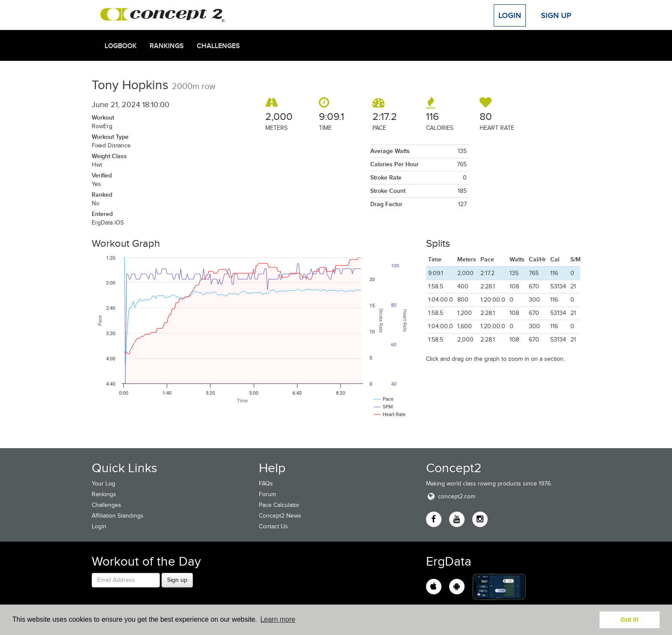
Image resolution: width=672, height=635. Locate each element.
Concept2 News (280, 516)
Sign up (177, 580)
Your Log (103, 484)
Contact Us (273, 526)
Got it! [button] (630, 620)
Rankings (167, 46)
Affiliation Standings (118, 516)
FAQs (266, 484)
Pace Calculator (279, 505)
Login (510, 15)
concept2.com (451, 496)
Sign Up (556, 15)
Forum (267, 494)
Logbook (121, 46)
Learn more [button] (278, 619)
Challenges (218, 46)
